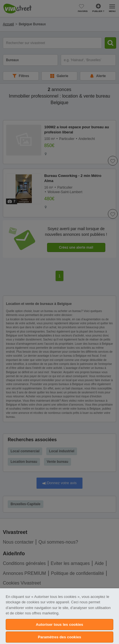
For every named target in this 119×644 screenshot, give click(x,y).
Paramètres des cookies (60, 637)
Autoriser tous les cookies (60, 625)
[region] (59, 616)
